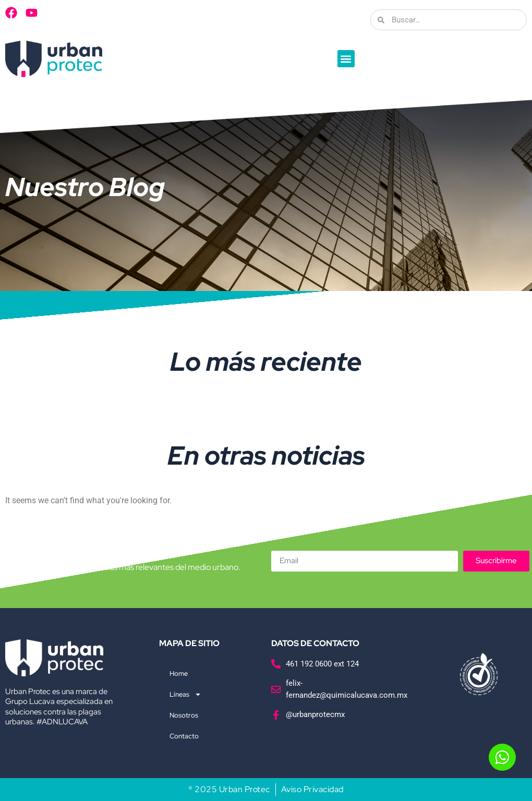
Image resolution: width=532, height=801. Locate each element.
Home (179, 673)
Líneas (185, 694)
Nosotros (184, 715)
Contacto (184, 736)
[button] (346, 59)
